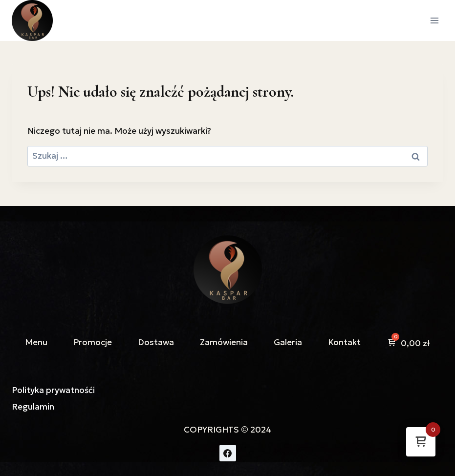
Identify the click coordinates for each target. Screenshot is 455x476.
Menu (36, 342)
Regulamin (33, 407)
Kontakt (344, 342)
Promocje (93, 342)
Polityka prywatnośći (53, 390)
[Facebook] (228, 453)
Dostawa (156, 342)
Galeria (288, 342)
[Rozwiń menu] (434, 20)
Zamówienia (224, 342)
